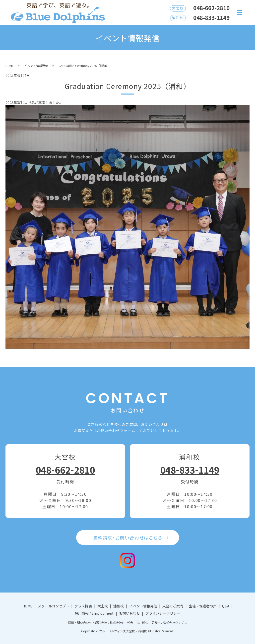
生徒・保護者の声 (203, 606)
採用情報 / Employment (94, 613)
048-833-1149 (190, 470)
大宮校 (103, 606)
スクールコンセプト (54, 606)
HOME (10, 66)
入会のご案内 (173, 606)
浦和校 (119, 606)
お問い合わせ (129, 613)
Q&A (226, 606)
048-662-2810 (65, 470)
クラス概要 (83, 606)
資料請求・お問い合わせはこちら (128, 538)
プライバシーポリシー (163, 613)
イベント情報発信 (36, 66)
